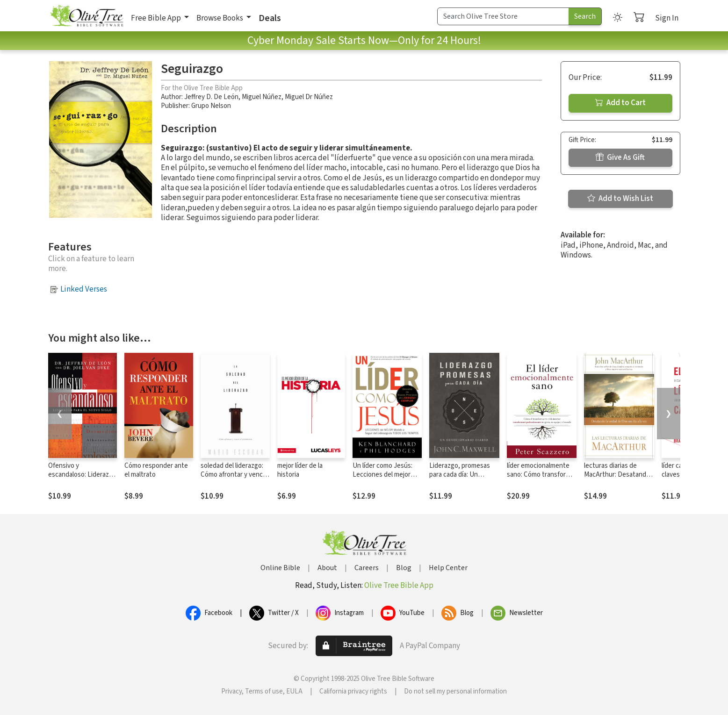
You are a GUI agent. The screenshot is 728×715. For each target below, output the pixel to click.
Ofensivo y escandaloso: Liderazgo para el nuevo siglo (82, 475)
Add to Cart (620, 103)
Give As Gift (620, 157)
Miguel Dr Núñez (309, 97)
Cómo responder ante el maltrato (156, 470)
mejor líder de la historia (300, 470)
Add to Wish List (620, 199)
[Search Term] (503, 16)
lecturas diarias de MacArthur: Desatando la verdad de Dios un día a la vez (618, 479)
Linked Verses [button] (84, 289)
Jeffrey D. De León (211, 97)
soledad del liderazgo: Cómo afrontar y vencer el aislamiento (235, 475)
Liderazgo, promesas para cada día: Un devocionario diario (460, 475)
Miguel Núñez (262, 97)
